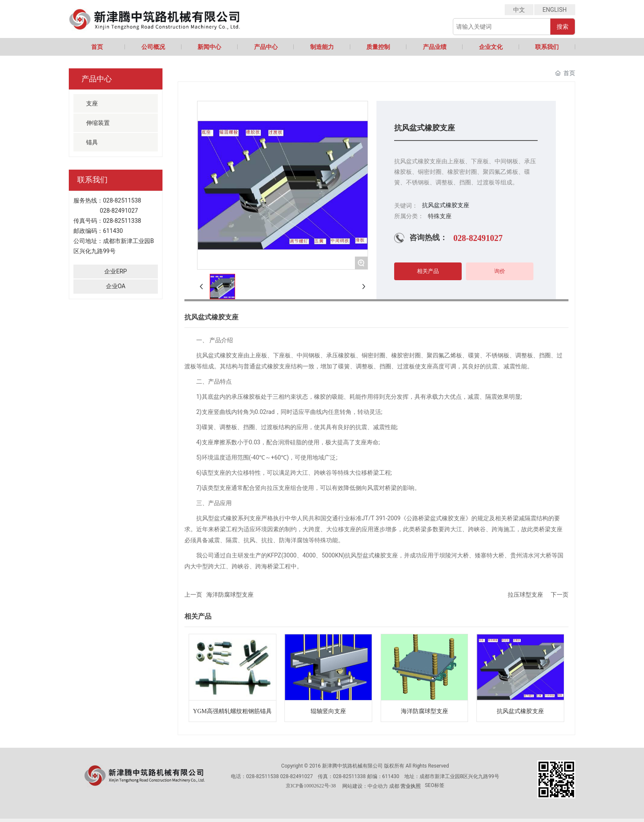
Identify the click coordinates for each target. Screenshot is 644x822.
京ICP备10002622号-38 (311, 786)
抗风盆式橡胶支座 (520, 711)
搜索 (563, 27)
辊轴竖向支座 (328, 711)
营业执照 (411, 786)
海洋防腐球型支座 (230, 595)
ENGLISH (555, 10)
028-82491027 (119, 211)
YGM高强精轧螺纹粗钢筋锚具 (232, 711)
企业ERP (115, 271)
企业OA (116, 286)
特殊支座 (440, 216)
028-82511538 (122, 200)
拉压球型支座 (525, 595)
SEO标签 (435, 785)
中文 (519, 10)
